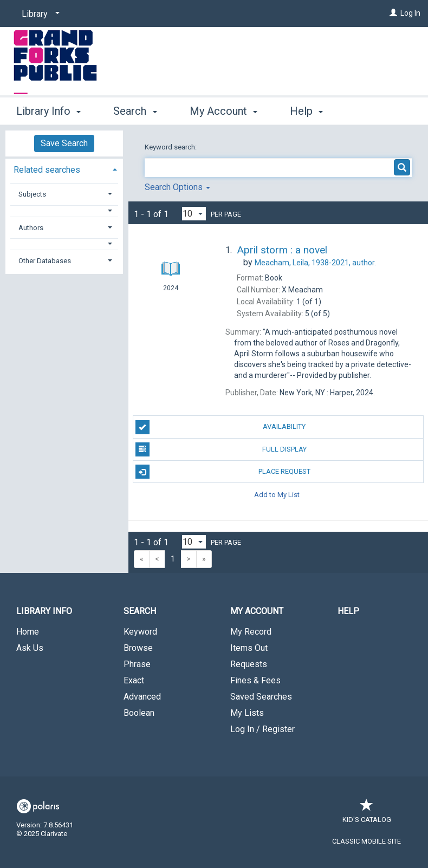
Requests (249, 664)
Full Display (221, 449)
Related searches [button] (47, 170)
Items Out (249, 648)
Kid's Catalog (367, 814)
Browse (138, 648)
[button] (64, 211)
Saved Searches (261, 697)
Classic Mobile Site (367, 841)
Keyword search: (171, 147)
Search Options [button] (177, 187)
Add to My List (277, 494)
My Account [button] (223, 111)
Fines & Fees (255, 680)
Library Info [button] (48, 111)
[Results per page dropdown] (194, 214)
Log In (410, 13)
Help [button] (306, 111)
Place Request (223, 472)
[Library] (39, 14)
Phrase (137, 664)
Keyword (140, 632)
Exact (134, 680)
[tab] (64, 169)
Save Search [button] (64, 143)
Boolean (139, 713)
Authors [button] (31, 228)
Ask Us (30, 648)
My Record (251, 632)
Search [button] (135, 111)
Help (348, 611)
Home (28, 632)
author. (315, 263)
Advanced (142, 697)
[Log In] (393, 13)
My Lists (247, 713)
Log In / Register (262, 729)
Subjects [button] (32, 194)
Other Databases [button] (45, 261)
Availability (221, 427)
